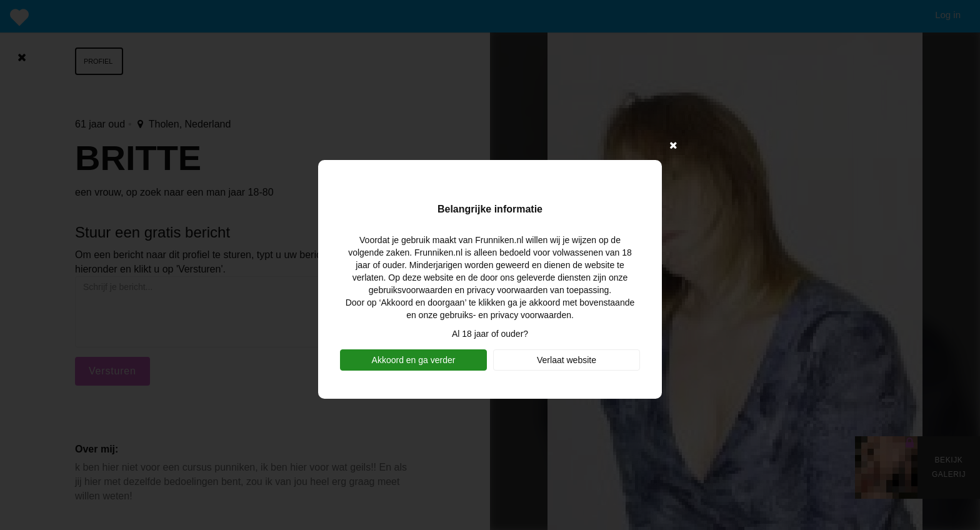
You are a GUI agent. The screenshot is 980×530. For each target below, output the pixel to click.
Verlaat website (567, 360)
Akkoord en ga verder (414, 360)
